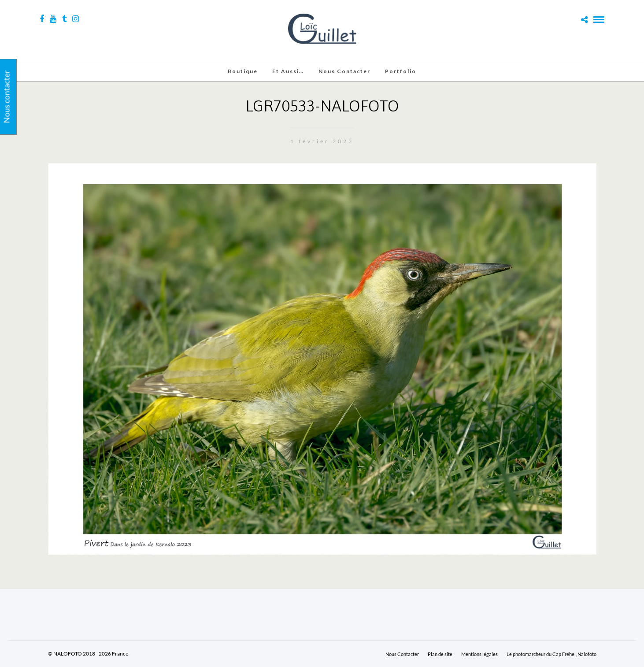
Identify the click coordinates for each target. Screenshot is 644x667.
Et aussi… (288, 71)
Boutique (243, 71)
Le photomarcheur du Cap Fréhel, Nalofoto (551, 654)
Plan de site (440, 654)
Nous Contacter (344, 71)
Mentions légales (479, 654)
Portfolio (401, 71)
